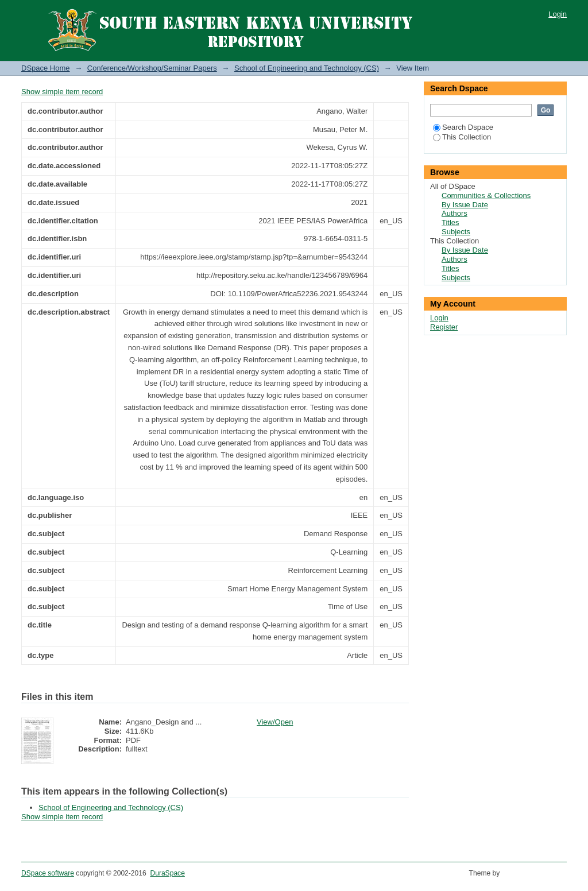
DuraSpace (167, 873)
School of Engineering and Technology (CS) (307, 68)
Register (444, 327)
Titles (450, 222)
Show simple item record (62, 92)
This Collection (462, 137)
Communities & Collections (486, 195)
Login (558, 14)
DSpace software (48, 873)
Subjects (456, 232)
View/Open (275, 722)
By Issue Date (465, 205)
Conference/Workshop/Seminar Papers (152, 68)
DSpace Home (46, 68)
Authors (454, 213)
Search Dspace (463, 127)
